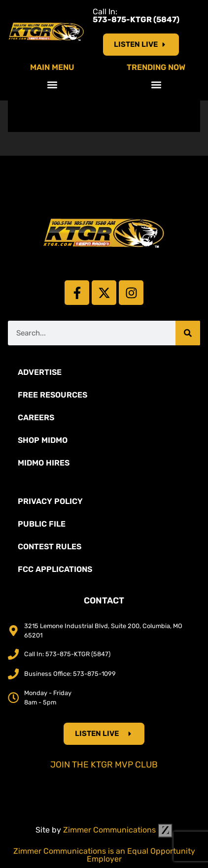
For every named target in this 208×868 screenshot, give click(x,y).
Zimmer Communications (118, 830)
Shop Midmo (43, 440)
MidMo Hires (44, 463)
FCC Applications (55, 569)
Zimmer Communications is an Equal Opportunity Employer (104, 855)
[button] (52, 84)
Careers (36, 417)
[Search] (188, 333)
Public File (42, 524)
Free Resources (52, 395)
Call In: (136, 16)
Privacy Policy (50, 501)
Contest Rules (50, 547)
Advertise (40, 372)
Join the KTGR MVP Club (104, 765)
